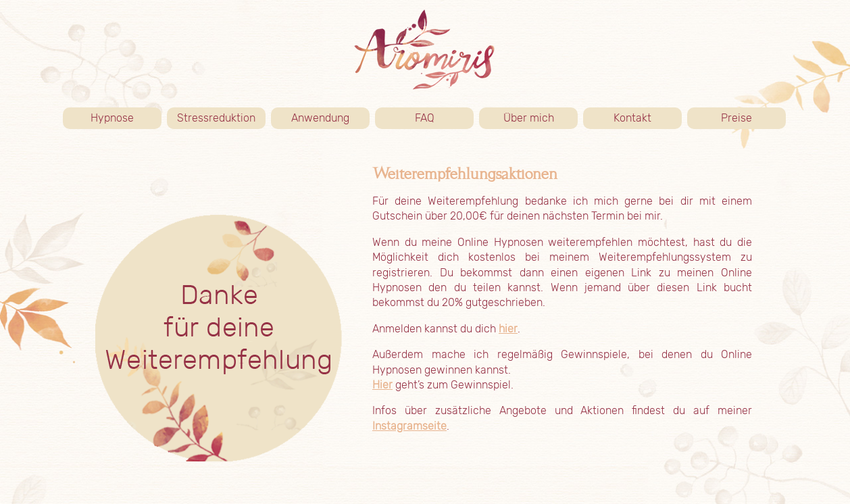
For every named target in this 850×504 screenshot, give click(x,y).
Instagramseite (409, 426)
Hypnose (126, 118)
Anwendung (330, 118)
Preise (753, 118)
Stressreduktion (216, 118)
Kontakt (648, 118)
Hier (382, 385)
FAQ (425, 118)
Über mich (541, 118)
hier (508, 329)
